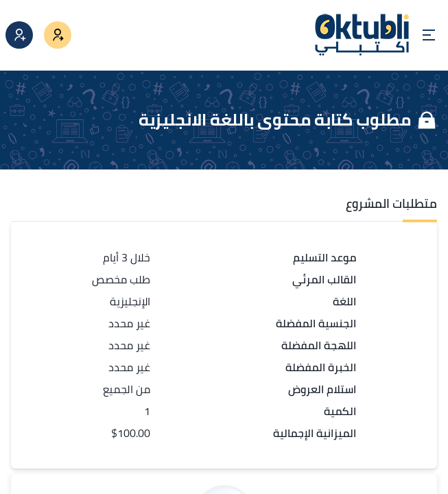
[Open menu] (429, 35)
